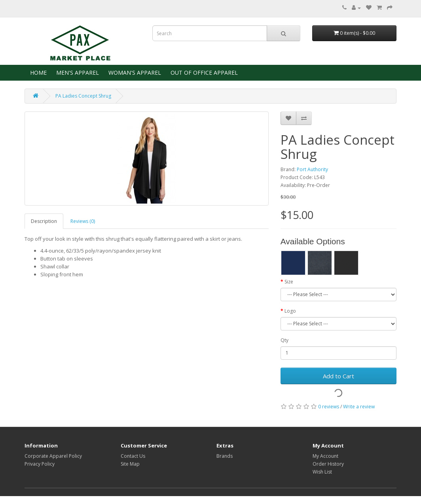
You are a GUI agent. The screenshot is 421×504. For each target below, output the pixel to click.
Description (44, 221)
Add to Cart (339, 376)
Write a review (359, 407)
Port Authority (312, 169)
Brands (225, 456)
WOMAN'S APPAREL (134, 73)
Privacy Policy (40, 464)
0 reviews (329, 407)
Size (289, 282)
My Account (325, 456)
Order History (328, 464)
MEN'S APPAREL (77, 73)
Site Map (130, 464)
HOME (38, 73)
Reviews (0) (83, 221)
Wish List (322, 472)
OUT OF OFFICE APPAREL (203, 73)
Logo (290, 311)
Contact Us (133, 456)
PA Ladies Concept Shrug (83, 96)
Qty (284, 340)
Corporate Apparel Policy (53, 456)
